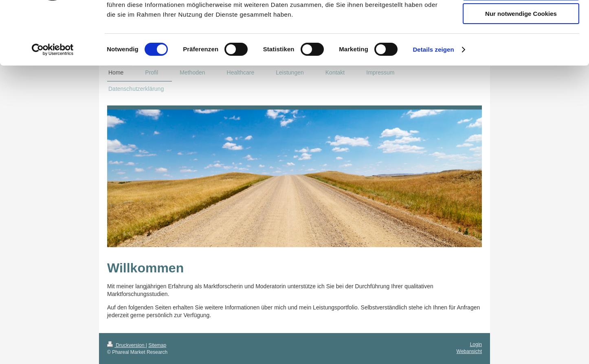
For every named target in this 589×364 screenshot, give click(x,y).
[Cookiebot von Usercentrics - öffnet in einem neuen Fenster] (53, 104)
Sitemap (157, 345)
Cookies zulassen (521, 20)
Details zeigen (433, 104)
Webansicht (469, 351)
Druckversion (126, 345)
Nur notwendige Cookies (521, 68)
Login (476, 344)
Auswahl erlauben (521, 44)
